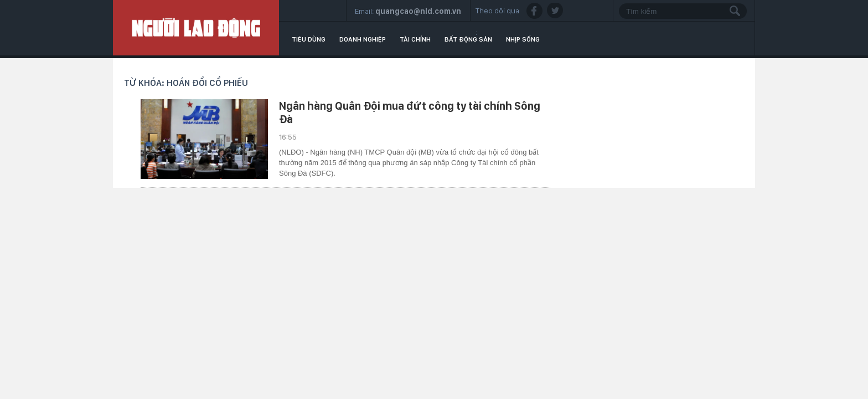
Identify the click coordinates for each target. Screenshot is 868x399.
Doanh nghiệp (363, 39)
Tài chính (415, 39)
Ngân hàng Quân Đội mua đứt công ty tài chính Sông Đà (410, 112)
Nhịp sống (523, 39)
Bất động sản (468, 39)
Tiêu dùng (309, 39)
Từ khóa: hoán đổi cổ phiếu (186, 83)
